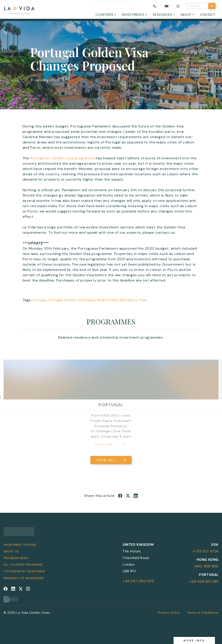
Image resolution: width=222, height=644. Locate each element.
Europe (39, 300)
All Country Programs (23, 565)
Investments (133, 15)
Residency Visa (133, 300)
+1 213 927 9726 (205, 551)
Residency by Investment (24, 578)
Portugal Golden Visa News (72, 300)
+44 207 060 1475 (138, 581)
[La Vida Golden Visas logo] (19, 9)
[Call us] (155, 6)
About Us (11, 551)
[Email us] (166, 6)
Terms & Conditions (203, 613)
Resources (163, 15)
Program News (16, 558)
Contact (208, 15)
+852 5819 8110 (206, 566)
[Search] (212, 6)
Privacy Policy (169, 613)
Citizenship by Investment (24, 571)
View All (106, 460)
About (186, 15)
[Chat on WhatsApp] (178, 6)
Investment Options (20, 545)
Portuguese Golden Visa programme (63, 158)
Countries (104, 15)
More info (194, 640)
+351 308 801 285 (204, 582)
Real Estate (108, 300)
